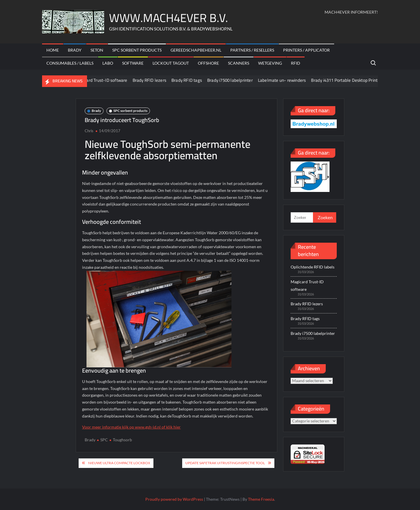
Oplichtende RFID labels (313, 267)
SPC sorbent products (137, 50)
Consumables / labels (70, 63)
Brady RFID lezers (153, 80)
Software (133, 63)
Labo (108, 63)
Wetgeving (270, 63)
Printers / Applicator (306, 50)
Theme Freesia (261, 499)
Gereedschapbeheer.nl (196, 50)
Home (53, 50)
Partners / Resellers (252, 50)
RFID (296, 63)
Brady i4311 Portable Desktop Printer (350, 80)
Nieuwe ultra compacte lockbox (119, 463)
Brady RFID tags (191, 80)
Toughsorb (122, 440)
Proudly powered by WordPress (174, 499)
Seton (97, 50)
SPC (104, 440)
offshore (208, 63)
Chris (89, 131)
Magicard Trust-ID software (105, 80)
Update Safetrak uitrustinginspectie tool (225, 463)
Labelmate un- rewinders (286, 80)
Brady (75, 50)
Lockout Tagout (171, 63)
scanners (239, 63)
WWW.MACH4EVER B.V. (169, 18)
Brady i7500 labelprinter (234, 80)
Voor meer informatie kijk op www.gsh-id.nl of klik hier (131, 427)
